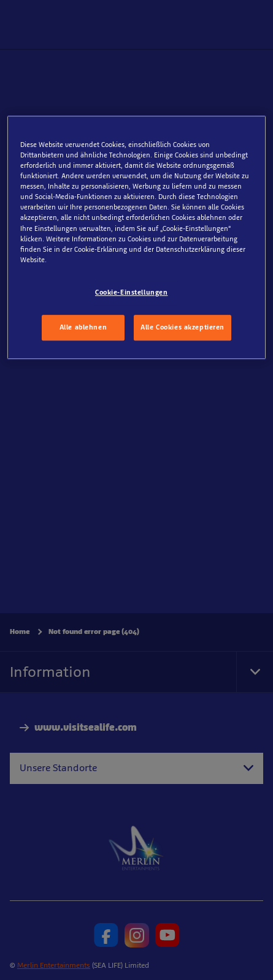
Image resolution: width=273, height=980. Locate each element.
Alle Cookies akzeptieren (183, 327)
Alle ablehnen (83, 327)
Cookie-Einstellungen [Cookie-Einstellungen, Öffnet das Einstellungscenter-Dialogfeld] (131, 292)
